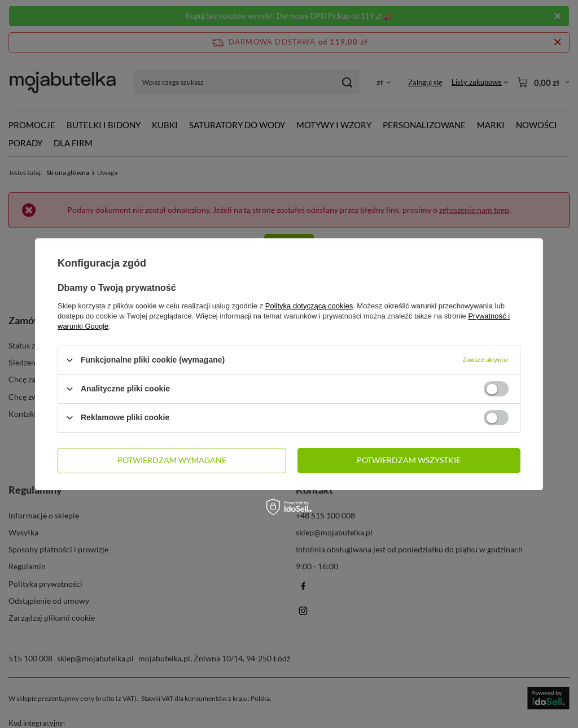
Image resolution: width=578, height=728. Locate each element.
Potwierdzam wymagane (172, 460)
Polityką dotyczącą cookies (309, 305)
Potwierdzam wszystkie (409, 460)
